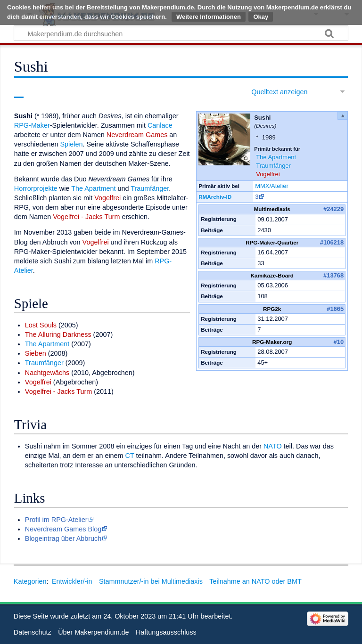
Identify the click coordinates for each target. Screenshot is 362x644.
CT (130, 456)
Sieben (36, 353)
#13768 (333, 275)
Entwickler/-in (72, 581)
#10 (339, 342)
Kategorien (30, 581)
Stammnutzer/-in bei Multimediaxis (151, 581)
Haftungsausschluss (166, 632)
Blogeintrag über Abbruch (63, 538)
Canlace (160, 125)
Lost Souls (41, 325)
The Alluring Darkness (58, 334)
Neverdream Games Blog (63, 529)
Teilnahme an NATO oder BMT (255, 581)
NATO (273, 446)
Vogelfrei (268, 174)
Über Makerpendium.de (93, 632)
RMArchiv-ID (215, 197)
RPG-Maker (32, 125)
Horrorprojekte (36, 188)
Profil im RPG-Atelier (56, 520)
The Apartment (276, 157)
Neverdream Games (137, 135)
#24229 (333, 209)
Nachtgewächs (47, 373)
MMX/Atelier (272, 186)
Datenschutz (33, 632)
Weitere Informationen (209, 17)
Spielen (71, 144)
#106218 (332, 242)
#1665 (335, 309)
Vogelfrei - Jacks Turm (86, 217)
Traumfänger (273, 166)
